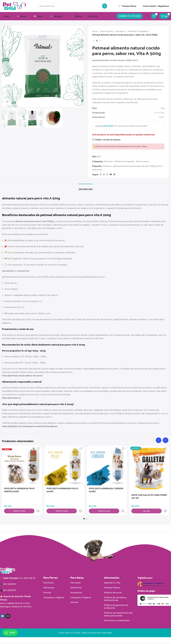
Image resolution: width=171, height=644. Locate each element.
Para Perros (50, 572)
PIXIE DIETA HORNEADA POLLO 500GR (62, 490)
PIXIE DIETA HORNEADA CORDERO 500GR (106, 490)
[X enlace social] (104, 175)
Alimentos (49, 582)
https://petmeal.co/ (11, 398)
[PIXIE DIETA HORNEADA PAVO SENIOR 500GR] (22, 466)
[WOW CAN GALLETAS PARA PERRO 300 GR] (149, 469)
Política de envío (113, 587)
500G (162, 117)
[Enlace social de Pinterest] (114, 175)
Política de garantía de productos (116, 601)
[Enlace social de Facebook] (101, 175)
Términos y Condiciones (117, 615)
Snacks (47, 587)
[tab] (86, 188)
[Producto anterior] (94, 41)
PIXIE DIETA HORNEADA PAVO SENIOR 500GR (19, 490)
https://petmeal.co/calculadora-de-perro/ (22, 376)
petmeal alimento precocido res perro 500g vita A (137, 166)
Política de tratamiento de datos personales (118, 608)
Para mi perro (107, 31)
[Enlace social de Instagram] (107, 175)
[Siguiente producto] (100, 41)
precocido (97, 170)
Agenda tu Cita (112, 577)
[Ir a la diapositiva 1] (84, 513)
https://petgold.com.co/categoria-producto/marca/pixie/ (30, 426)
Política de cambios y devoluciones (115, 593)
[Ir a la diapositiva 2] (87, 513)
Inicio (95, 31)
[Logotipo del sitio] (14, 6)
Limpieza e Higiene (54, 592)
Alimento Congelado (138, 31)
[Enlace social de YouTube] (111, 175)
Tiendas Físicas (112, 582)
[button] (159, 440)
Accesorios (76, 587)
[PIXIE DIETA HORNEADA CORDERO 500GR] (107, 466)
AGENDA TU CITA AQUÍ (130, 16)
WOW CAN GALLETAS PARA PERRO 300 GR (149, 496)
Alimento (120, 31)
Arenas (74, 596)
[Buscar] (73, 6)
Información (112, 572)
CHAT (10, 633)
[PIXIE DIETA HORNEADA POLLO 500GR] (64, 466)
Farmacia (48, 577)
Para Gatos (77, 572)
